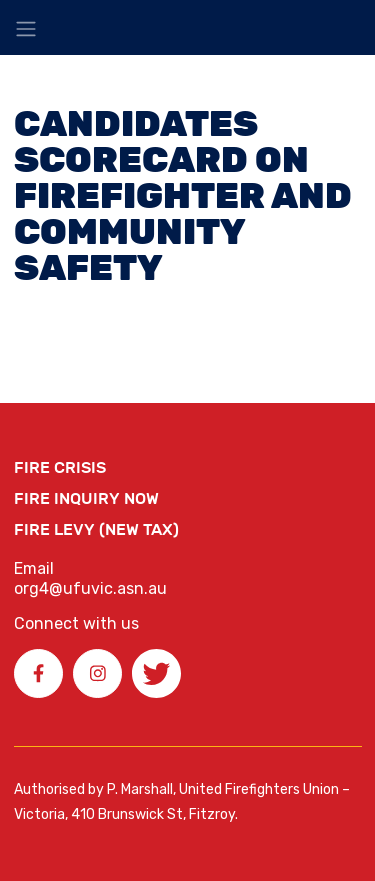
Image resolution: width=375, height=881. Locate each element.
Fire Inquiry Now (86, 498)
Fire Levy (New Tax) (96, 529)
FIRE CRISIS (60, 467)
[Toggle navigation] (26, 29)
